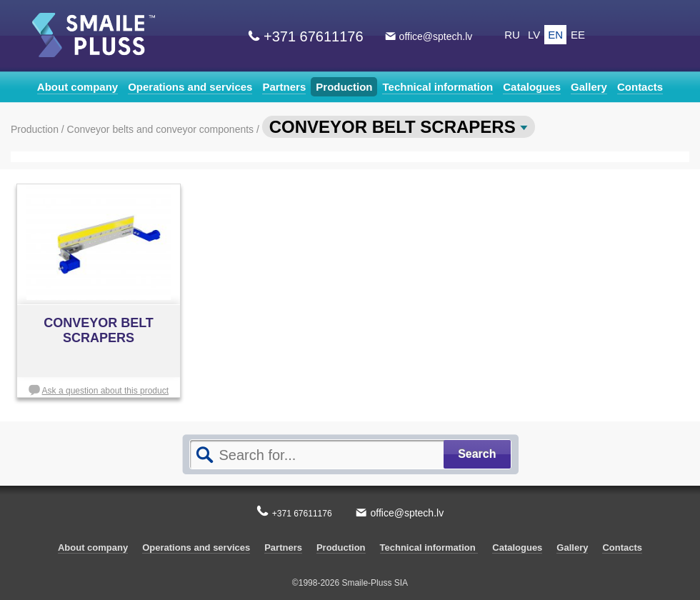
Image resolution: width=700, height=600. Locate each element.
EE (578, 35)
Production (344, 87)
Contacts (640, 87)
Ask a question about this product (105, 391)
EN (555, 35)
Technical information (437, 87)
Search (477, 454)
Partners (284, 87)
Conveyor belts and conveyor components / (165, 129)
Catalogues (532, 87)
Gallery (589, 87)
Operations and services (190, 87)
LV (534, 35)
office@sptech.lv (436, 36)
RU (512, 35)
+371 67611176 (314, 36)
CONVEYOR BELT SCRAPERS (399, 127)
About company (77, 87)
